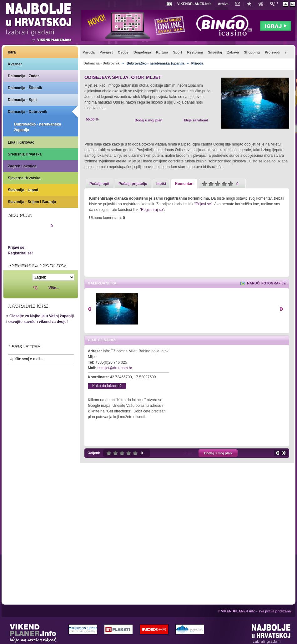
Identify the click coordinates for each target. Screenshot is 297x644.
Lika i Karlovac (21, 142)
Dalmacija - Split (22, 100)
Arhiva (223, 4)
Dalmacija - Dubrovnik (28, 112)
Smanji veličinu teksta (286, 4)
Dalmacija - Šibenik (25, 88)
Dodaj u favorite (251, 3)
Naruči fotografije (266, 283)
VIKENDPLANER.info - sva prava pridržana (256, 611)
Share (187, 453)
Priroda (197, 63)
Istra (12, 52)
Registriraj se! (20, 253)
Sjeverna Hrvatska (24, 178)
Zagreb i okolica (22, 166)
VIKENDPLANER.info (194, 4)
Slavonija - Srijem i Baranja (32, 202)
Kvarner (15, 64)
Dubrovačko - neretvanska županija (38, 127)
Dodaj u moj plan (149, 120)
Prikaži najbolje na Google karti (41, 404)
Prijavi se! (17, 248)
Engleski (170, 4)
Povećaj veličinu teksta (293, 4)
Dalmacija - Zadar (23, 76)
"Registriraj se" (152, 210)
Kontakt (239, 3)
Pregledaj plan (27, 237)
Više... (54, 288)
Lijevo (90, 309)
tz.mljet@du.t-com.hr (115, 368)
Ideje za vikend (196, 120)
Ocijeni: (94, 453)
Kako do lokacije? (107, 386)
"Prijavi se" (203, 204)
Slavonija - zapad (23, 190)
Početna (262, 3)
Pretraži (275, 4)
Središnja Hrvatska (25, 154)
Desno (282, 309)
